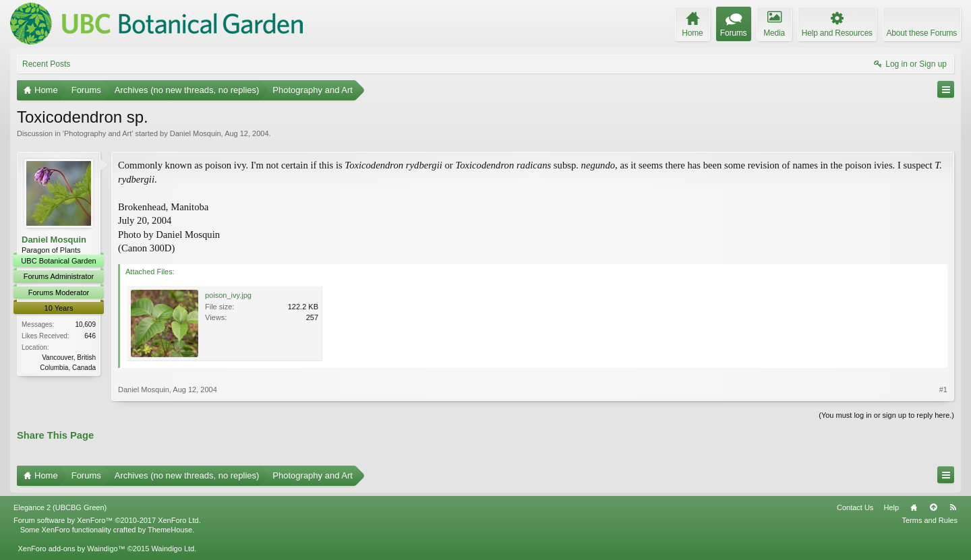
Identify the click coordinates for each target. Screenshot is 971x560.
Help (891, 507)
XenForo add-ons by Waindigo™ (71, 549)
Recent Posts (46, 64)
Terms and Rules (930, 520)
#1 (943, 390)
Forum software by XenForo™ (107, 520)
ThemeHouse (170, 530)
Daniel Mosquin (196, 133)
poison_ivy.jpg (228, 295)
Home (914, 507)
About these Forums (922, 33)
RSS (953, 507)
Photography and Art (98, 133)
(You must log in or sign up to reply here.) (886, 415)
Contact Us (855, 507)
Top (933, 507)
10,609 (85, 324)
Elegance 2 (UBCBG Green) (60, 507)
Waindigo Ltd (173, 549)
